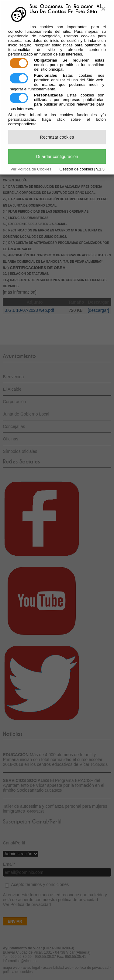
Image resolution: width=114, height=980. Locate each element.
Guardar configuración (57, 157)
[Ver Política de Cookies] (31, 169)
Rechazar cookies (57, 137)
